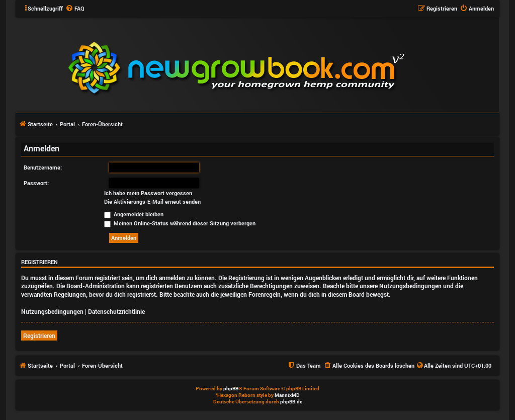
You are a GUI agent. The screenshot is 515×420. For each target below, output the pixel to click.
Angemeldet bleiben (134, 214)
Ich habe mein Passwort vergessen (148, 193)
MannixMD (287, 395)
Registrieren (39, 335)
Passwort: (36, 183)
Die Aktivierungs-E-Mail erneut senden (152, 202)
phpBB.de (291, 402)
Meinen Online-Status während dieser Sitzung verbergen (180, 223)
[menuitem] (75, 9)
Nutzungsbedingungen (52, 311)
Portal (67, 124)
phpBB (231, 389)
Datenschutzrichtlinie (116, 311)
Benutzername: (43, 167)
